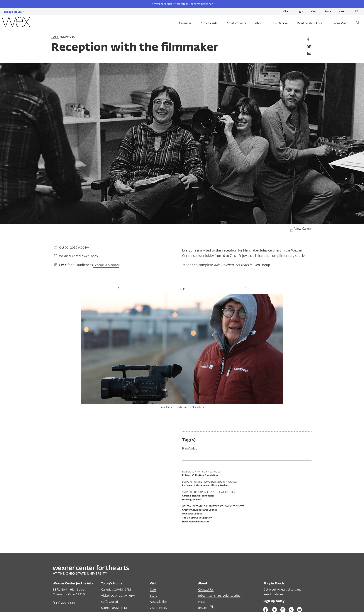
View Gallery (303, 229)
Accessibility (158, 602)
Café (342, 12)
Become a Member (106, 265)
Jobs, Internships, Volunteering (219, 596)
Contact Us (206, 590)
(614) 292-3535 (64, 603)
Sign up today (275, 602)
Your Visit (340, 24)
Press (202, 602)
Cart (314, 12)
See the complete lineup (228, 265)
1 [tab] (180, 289)
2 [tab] (184, 289)
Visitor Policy (158, 608)
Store (328, 12)
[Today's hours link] (13, 12)
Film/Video (191, 449)
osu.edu (205, 608)
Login (300, 12)
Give (286, 12)
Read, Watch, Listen (311, 24)
